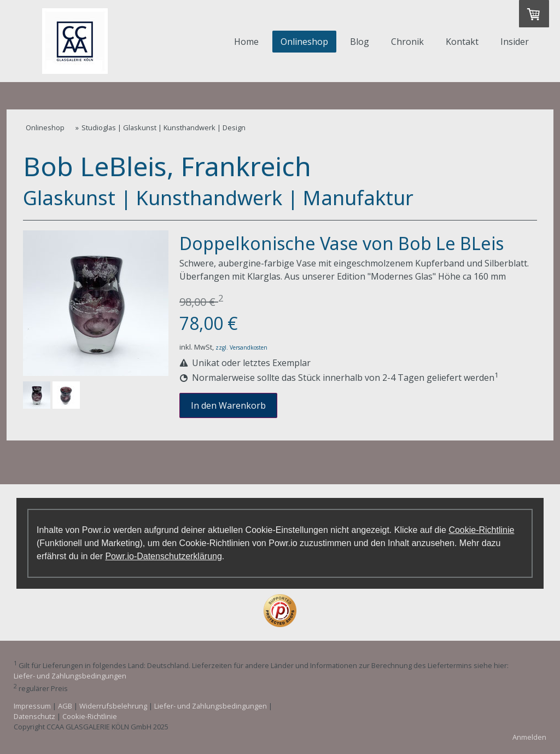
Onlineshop (304, 42)
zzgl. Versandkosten (241, 347)
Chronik (407, 42)
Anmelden (529, 737)
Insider (515, 42)
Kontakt (462, 42)
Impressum (32, 706)
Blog (360, 42)
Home (246, 42)
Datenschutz (34, 716)
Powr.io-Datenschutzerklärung (163, 556)
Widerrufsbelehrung (113, 706)
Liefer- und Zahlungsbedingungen (70, 676)
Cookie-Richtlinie (481, 530)
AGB (65, 706)
